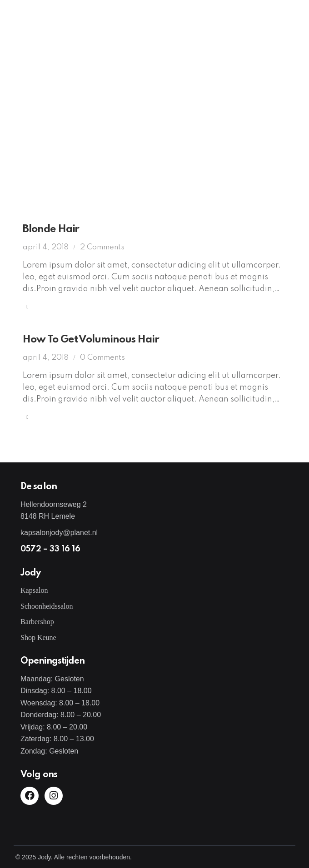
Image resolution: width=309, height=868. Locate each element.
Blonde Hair (51, 229)
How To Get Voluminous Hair (91, 340)
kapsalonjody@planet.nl (59, 533)
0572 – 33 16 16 (50, 549)
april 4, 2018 (46, 247)
